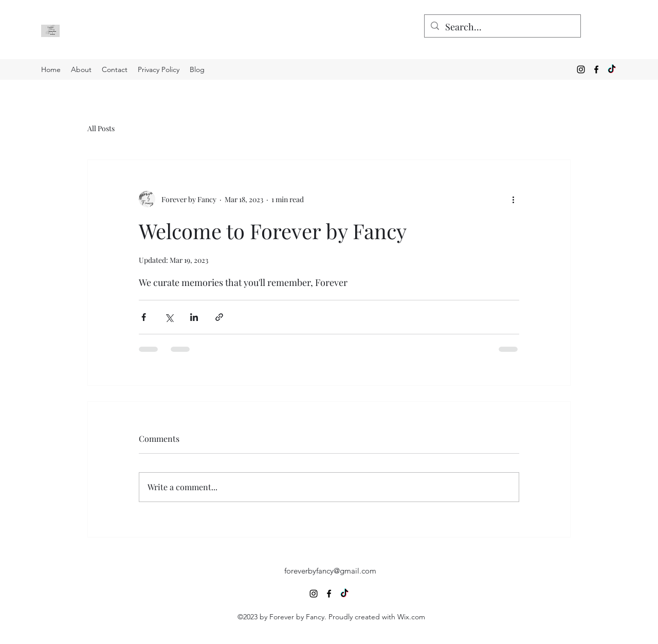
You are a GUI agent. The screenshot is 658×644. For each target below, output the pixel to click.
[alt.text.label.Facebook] (596, 69)
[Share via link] (219, 317)
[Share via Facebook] (144, 317)
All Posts (101, 128)
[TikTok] (612, 69)
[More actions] (513, 199)
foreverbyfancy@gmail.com (330, 571)
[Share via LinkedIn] (194, 317)
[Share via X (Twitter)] (169, 317)
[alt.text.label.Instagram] (581, 69)
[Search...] (502, 27)
